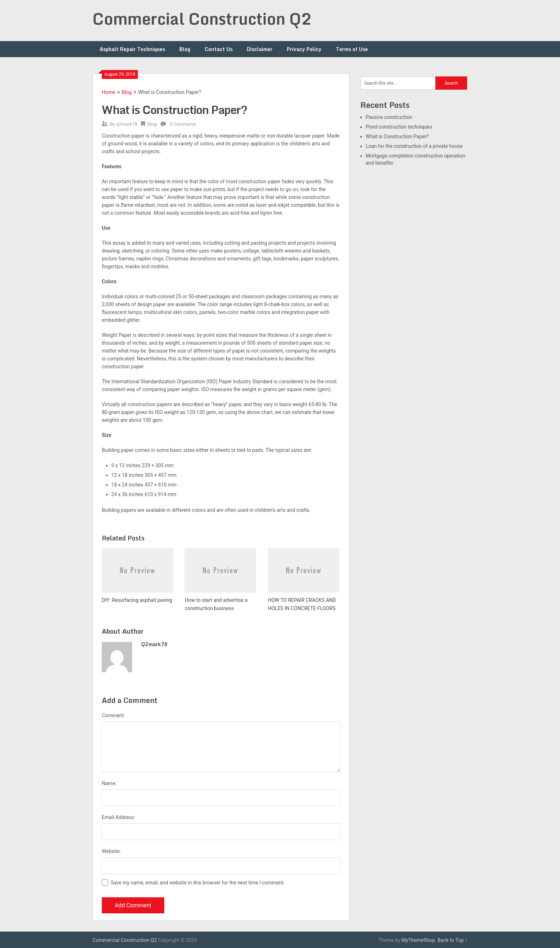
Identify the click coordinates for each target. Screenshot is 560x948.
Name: (109, 783)
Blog (185, 49)
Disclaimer (260, 49)
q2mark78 (127, 124)
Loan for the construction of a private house (414, 146)
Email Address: (118, 817)
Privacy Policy (304, 49)
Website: (111, 851)
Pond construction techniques (399, 127)
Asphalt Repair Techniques (132, 49)
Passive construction (389, 117)
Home (109, 92)
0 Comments (183, 124)
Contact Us (219, 49)
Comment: (113, 715)
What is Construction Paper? (397, 136)
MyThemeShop (418, 940)
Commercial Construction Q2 (202, 19)
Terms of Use (352, 49)
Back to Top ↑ (452, 940)
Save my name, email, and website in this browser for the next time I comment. (198, 883)
